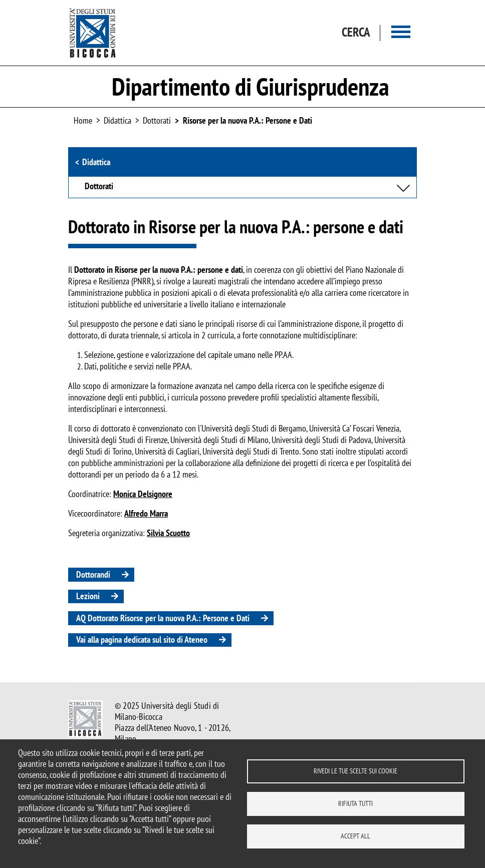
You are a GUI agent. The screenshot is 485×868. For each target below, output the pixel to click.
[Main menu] (401, 33)
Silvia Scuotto (168, 533)
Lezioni (88, 596)
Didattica (96, 162)
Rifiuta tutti (355, 803)
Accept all (355, 836)
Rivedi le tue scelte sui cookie (355, 771)
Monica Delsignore (143, 494)
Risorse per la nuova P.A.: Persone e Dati (248, 120)
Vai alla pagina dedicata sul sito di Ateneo (142, 639)
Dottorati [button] (99, 187)
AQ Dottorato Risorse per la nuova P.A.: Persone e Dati (163, 618)
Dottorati (157, 120)
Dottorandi (93, 574)
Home (83, 120)
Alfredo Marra (146, 513)
